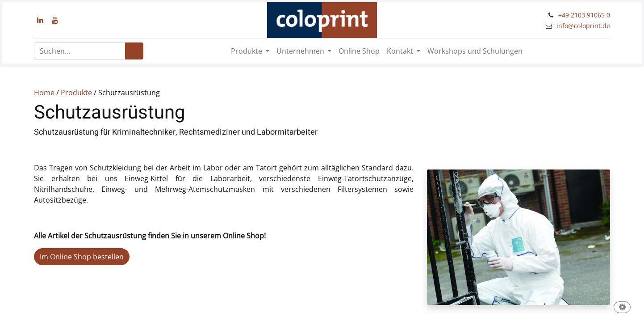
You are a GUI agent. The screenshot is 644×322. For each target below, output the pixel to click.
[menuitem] (359, 51)
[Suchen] (134, 51)
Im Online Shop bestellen (82, 257)
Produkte (76, 93)
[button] (622, 308)
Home (44, 93)
